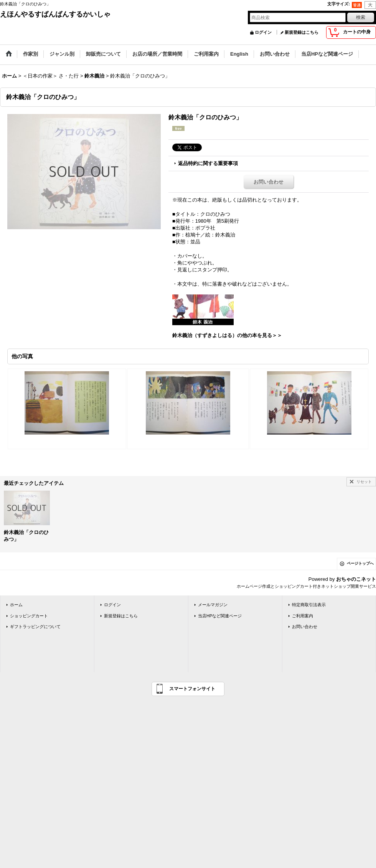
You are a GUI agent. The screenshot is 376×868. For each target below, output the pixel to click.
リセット (364, 482)
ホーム (16, 605)
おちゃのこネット (356, 579)
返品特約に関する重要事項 (208, 163)
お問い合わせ (269, 182)
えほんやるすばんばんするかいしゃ (55, 14)
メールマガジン (213, 605)
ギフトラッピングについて (35, 627)
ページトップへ (360, 563)
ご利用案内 (303, 616)
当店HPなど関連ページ (220, 616)
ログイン (263, 32)
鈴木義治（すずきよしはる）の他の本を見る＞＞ (227, 335)
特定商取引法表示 (309, 605)
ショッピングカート (29, 616)
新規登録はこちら (302, 32)
